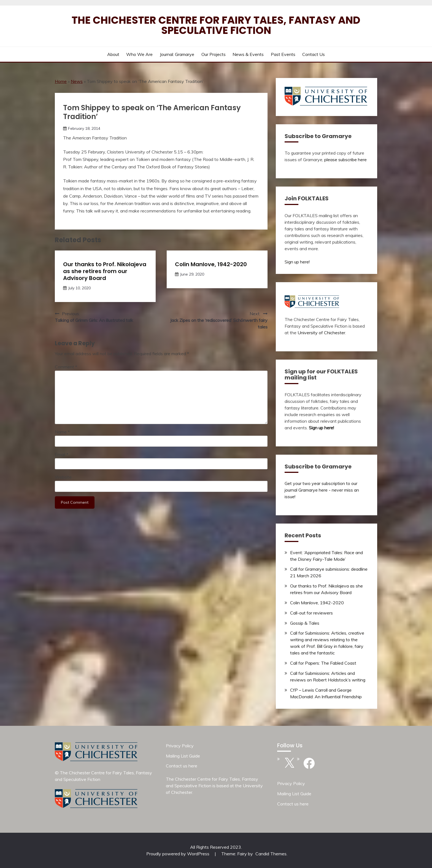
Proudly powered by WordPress (178, 854)
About (113, 54)
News (77, 81)
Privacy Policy (180, 746)
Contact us (314, 54)
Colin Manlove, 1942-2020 (211, 264)
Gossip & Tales (305, 623)
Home (61, 81)
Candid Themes (271, 854)
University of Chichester (321, 333)
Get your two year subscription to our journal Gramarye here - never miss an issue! (322, 490)
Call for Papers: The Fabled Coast (323, 663)
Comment (66, 367)
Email (62, 454)
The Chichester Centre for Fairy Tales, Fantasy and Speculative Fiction (216, 25)
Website (63, 477)
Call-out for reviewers (311, 613)
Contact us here (182, 766)
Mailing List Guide (183, 756)
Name (62, 432)
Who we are (139, 54)
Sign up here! (297, 262)
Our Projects (214, 54)
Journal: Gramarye (177, 54)
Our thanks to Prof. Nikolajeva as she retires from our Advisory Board (105, 271)
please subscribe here (345, 160)
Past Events (283, 54)
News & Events (248, 54)
